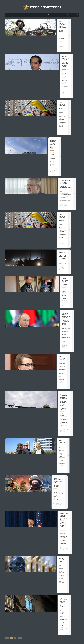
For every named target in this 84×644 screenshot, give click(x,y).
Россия (61, 384)
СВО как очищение (62, 442)
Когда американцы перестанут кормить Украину (63, 105)
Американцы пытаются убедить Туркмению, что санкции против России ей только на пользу (64, 520)
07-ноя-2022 (61, 45)
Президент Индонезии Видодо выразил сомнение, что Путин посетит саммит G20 (65, 62)
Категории (36, 15)
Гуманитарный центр (47, 15)
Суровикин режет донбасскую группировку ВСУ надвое (63, 255)
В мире (64, 303)
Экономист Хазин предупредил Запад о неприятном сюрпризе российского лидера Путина (66, 319)
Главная (12, 15)
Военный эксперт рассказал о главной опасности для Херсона (54, 145)
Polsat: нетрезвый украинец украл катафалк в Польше (65, 282)
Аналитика (61, 47)
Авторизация (71, 15)
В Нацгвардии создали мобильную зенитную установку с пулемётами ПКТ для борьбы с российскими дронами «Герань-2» (64, 402)
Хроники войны (27, 15)
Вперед (20, 638)
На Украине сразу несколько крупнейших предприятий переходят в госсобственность (66, 184)
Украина (66, 206)
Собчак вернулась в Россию (62, 358)
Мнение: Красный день (61, 560)
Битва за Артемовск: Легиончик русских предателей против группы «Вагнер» (62, 27)
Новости (19, 15)
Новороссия (53, 170)
